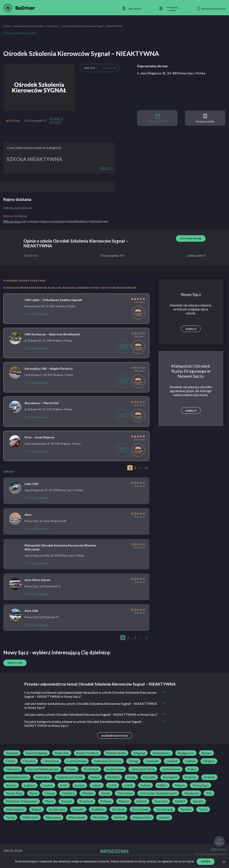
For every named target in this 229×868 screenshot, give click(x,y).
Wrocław (99, 821)
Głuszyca (13, 773)
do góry (219, 842)
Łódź (64, 789)
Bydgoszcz (186, 757)
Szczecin (118, 814)
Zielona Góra (142, 821)
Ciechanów (51, 765)
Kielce (95, 781)
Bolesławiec (161, 757)
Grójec (71, 773)
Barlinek (12, 757)
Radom (124, 805)
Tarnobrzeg (164, 814)
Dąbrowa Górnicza (107, 765)
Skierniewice (15, 814)
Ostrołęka (125, 797)
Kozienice (170, 781)
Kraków (191, 781)
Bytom (206, 757)
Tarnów (186, 814)
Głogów (209, 765)
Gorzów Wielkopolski (43, 773)
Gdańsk (172, 765)
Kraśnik (209, 781)
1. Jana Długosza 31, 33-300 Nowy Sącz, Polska (171, 73)
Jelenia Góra (171, 773)
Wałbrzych (30, 821)
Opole (105, 797)
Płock (49, 805)
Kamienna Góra (17, 781)
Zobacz (191, 329)
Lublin (129, 789)
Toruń (203, 814)
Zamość (119, 821)
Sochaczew (57, 814)
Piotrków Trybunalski (22, 805)
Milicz (163, 789)
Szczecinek (140, 814)
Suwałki (78, 814)
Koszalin (149, 781)
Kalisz (192, 773)
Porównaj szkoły (205, 118)
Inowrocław (115, 773)
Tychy (10, 821)
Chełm (11, 765)
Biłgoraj (139, 757)
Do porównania (36, 314)
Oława (49, 797)
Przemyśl (86, 805)
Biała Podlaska (36, 757)
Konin (131, 781)
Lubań (97, 789)
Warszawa (53, 821)
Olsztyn (88, 797)
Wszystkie (15, 663)
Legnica (29, 789)
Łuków (145, 789)
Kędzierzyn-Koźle (70, 781)
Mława (180, 789)
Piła (209, 797)
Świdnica (98, 814)
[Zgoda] (224, 862)
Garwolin (152, 765)
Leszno (48, 789)
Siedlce (180, 805)
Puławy (106, 805)
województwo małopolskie (29, 26)
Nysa (33, 797)
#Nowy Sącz (12, 221)
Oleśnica (68, 797)
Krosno (11, 789)
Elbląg (133, 765)
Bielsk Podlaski (87, 757)
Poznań (66, 805)
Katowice (43, 781)
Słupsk (36, 814)
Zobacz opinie (56, 120)
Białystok (62, 757)
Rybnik (142, 805)
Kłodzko (113, 781)
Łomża (80, 789)
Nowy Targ (14, 797)
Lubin (113, 789)
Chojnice (29, 765)
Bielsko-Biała (116, 757)
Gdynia (190, 765)
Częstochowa (76, 765)
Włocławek (77, 821)
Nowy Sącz (53, 26)
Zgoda (206, 862)
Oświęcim (191, 797)
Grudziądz (91, 773)
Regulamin (218, 853)
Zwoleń (164, 821)
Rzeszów (161, 805)
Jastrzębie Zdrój (143, 773)
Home (7, 26)
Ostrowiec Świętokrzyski (158, 797)
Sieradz (198, 805)
